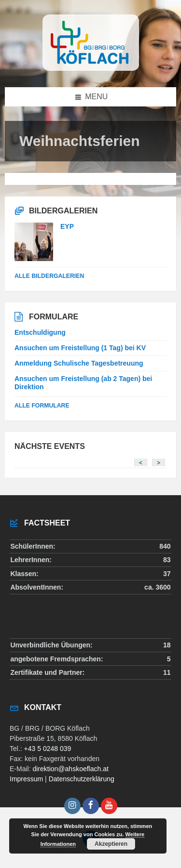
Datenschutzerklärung (82, 779)
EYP (67, 226)
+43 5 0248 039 (48, 749)
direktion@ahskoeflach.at (70, 769)
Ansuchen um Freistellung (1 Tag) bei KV (80, 348)
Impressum (26, 779)
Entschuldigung (40, 332)
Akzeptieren (111, 844)
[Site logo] (91, 68)
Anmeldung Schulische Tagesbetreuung (79, 363)
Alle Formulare (42, 406)
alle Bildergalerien (49, 276)
